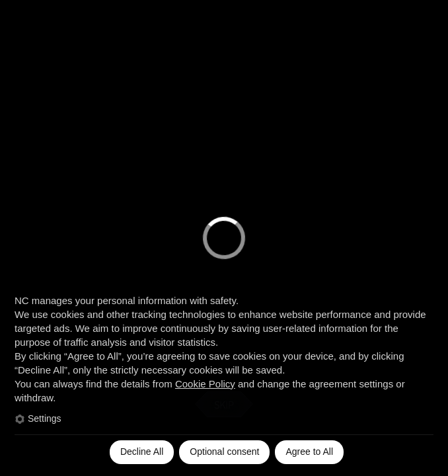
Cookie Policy (205, 384)
